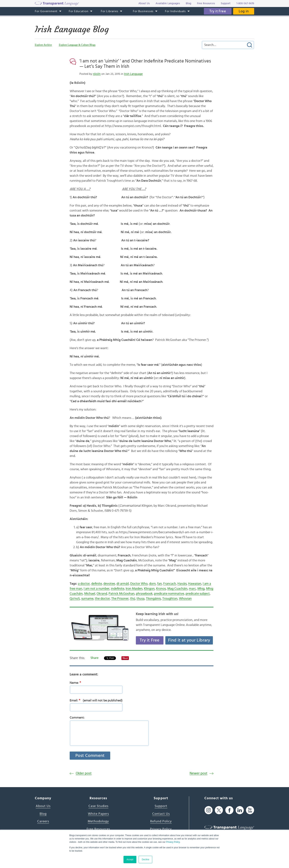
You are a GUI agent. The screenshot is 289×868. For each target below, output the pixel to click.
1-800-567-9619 (245, 3)
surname (87, 599)
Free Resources (98, 829)
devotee (109, 584)
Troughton (170, 599)
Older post (84, 773)
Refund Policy (161, 821)
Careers (43, 821)
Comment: (77, 718)
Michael (90, 594)
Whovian (185, 599)
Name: (77, 683)
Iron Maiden (134, 589)
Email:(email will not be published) (96, 700)
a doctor (84, 584)
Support (161, 806)
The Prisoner (120, 599)
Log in (244, 11)
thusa (141, 599)
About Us (43, 806)
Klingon (149, 589)
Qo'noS (75, 599)
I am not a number (97, 589)
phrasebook (144, 594)
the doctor (102, 599)
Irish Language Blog (72, 29)
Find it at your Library (189, 640)
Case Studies (98, 806)
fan (160, 584)
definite (97, 584)
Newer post (199, 773)
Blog (43, 814)
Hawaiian (195, 584)
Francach (170, 584)
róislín (97, 74)
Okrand (102, 594)
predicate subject (198, 594)
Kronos (161, 589)
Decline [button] (145, 860)
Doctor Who (139, 584)
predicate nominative (169, 594)
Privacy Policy (173, 842)
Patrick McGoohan (122, 594)
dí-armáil (123, 584)
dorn (152, 584)
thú (133, 599)
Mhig (201, 589)
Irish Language (133, 74)
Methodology (98, 821)
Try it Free (218, 11)
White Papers (98, 814)
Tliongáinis (153, 599)
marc (192, 589)
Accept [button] (130, 860)
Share (94, 658)
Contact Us (161, 814)
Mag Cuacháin (177, 589)
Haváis (182, 584)
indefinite (118, 589)
